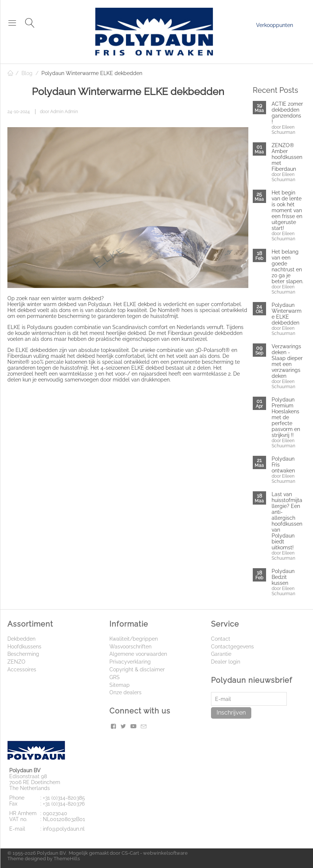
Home (10, 73)
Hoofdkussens (24, 647)
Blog (27, 73)
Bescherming (23, 654)
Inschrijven (231, 713)
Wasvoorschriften (130, 647)
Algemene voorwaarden (138, 654)
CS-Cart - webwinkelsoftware (155, 853)
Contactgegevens (232, 647)
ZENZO (16, 662)
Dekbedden (21, 639)
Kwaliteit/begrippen (134, 639)
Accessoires (22, 669)
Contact (221, 639)
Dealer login (226, 662)
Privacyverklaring (130, 662)
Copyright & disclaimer (137, 669)
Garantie (221, 654)
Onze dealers (125, 692)
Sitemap (120, 685)
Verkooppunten (275, 25)
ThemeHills (67, 859)
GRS (115, 677)
